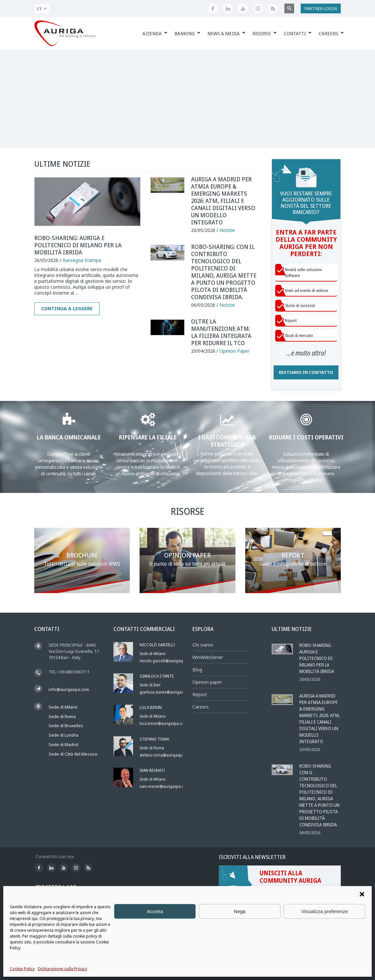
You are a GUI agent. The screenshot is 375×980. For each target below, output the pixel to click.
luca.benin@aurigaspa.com (163, 723)
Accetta (155, 911)
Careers (201, 707)
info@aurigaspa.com (69, 689)
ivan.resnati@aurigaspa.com (164, 786)
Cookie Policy (22, 969)
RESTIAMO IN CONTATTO (306, 372)
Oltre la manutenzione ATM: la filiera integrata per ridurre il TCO (221, 332)
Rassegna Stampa (82, 260)
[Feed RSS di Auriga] (273, 8)
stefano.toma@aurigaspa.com (166, 755)
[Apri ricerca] (289, 8)
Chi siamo (203, 645)
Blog (197, 670)
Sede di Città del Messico (73, 754)
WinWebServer (208, 657)
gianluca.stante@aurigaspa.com (168, 692)
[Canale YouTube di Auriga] (243, 8)
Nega (240, 911)
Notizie (227, 230)
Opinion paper (207, 682)
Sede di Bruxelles (66, 726)
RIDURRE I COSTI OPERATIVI (306, 437)
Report (200, 694)
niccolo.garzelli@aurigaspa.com (167, 661)
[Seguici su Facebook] (213, 8)
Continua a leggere (67, 308)
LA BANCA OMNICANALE (69, 437)
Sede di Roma (62, 716)
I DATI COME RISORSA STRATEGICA (227, 441)
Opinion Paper (234, 351)
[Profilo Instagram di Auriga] (258, 8)
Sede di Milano (63, 707)
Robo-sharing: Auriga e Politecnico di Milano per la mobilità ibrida (78, 245)
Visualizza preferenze (324, 911)
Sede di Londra (63, 735)
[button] (362, 894)
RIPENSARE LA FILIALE (148, 437)
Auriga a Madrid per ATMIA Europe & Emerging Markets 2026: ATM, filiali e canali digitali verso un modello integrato (223, 201)
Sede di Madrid (63, 744)
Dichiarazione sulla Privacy (62, 969)
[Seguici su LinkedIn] (228, 8)
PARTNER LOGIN (321, 8)
